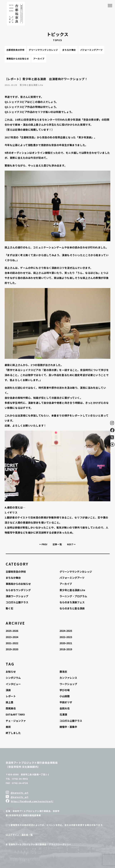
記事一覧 (57, 544)
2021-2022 (12, 643)
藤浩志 (63, 672)
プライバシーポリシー (60, 844)
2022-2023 (66, 637)
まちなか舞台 (69, 50)
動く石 (9, 608)
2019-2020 (12, 649)
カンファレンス (68, 678)
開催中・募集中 (68, 727)
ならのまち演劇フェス (72, 602)
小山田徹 (65, 696)
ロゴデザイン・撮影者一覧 (19, 835)
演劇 (8, 690)
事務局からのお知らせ (18, 59)
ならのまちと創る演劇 (72, 608)
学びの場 (65, 690)
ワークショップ (68, 684)
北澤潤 (63, 714)
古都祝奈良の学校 (15, 50)
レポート (11, 696)
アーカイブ (39, 59)
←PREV (43, 544)
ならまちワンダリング (18, 590)
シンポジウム (13, 678)
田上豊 (9, 702)
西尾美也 (11, 708)
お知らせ (11, 672)
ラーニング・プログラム (73, 596)
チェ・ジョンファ (16, 721)
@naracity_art (19, 793)
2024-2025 (66, 631)
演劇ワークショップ (17, 596)
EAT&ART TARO (15, 714)
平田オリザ (66, 702)
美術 (8, 727)
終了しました (13, 733)
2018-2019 (66, 649)
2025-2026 (12, 631)
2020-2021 (66, 643)
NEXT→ (71, 544)
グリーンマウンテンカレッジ (43, 50)
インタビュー (13, 684)
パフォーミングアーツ (91, 50)
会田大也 (65, 708)
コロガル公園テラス (17, 602)
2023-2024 (12, 637)
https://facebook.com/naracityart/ (32, 801)
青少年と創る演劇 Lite (72, 590)
